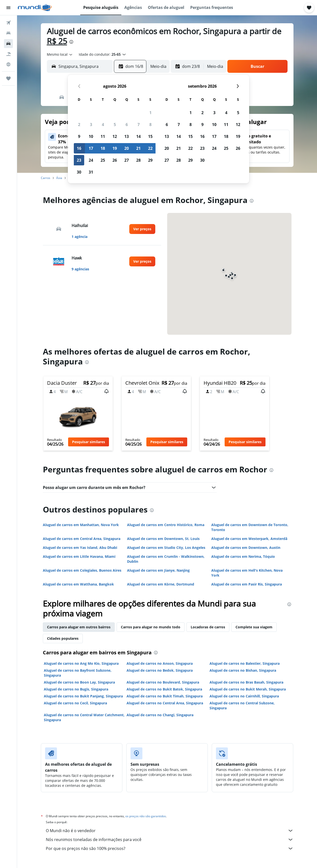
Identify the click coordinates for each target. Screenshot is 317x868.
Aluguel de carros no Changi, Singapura (160, 715)
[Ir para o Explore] (8, 64)
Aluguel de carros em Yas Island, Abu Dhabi (80, 548)
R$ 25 (57, 41)
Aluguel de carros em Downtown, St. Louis (163, 539)
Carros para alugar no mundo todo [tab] (151, 627)
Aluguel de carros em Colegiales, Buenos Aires (82, 570)
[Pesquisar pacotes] (8, 54)
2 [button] (79, 125)
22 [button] (150, 148)
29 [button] (150, 160)
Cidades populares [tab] (63, 638)
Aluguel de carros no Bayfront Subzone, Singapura (78, 673)
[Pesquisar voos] (8, 23)
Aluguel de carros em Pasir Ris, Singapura (247, 584)
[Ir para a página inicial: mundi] (35, 8)
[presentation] (71, 42)
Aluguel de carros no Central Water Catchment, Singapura (84, 717)
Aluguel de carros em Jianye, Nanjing (158, 570)
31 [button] (91, 172)
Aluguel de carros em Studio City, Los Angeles (166, 548)
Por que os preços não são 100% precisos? (170, 848)
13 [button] (127, 136)
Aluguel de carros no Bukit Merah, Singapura (248, 689)
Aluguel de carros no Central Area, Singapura (165, 703)
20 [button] (127, 148)
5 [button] (115, 125)
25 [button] (103, 160)
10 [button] (91, 136)
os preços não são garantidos (146, 816)
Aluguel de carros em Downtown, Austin (246, 548)
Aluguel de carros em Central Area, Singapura (82, 539)
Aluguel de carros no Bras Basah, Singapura (246, 682)
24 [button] (91, 160)
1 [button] (150, 113)
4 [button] (103, 125)
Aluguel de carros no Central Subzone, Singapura (242, 705)
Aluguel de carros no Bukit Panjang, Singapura (83, 696)
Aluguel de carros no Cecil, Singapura (75, 703)
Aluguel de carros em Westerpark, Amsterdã (249, 539)
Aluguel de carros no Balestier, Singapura (245, 663)
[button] (8, 8)
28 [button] (138, 160)
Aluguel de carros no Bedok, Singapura (160, 670)
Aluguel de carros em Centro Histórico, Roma (166, 525)
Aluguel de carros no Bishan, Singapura (243, 670)
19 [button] (115, 148)
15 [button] (150, 136)
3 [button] (91, 125)
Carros (46, 178)
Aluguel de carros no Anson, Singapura (160, 663)
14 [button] (138, 136)
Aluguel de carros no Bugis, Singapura (76, 689)
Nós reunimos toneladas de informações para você (170, 840)
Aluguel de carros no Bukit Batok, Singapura (164, 689)
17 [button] (91, 148)
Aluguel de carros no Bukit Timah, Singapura (165, 696)
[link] (142, 229)
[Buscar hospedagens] (8, 33)
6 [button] (127, 125)
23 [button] (79, 160)
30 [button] (79, 172)
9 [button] (79, 136)
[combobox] (60, 54)
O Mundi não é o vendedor (170, 831)
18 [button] (103, 148)
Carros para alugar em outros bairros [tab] (79, 627)
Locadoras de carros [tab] (208, 627)
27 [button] (127, 160)
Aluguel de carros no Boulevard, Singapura (163, 682)
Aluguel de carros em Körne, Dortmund (161, 584)
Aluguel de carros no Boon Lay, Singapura (79, 682)
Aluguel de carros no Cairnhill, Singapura (244, 696)
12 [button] (115, 136)
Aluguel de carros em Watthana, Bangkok (78, 584)
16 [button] (79, 148)
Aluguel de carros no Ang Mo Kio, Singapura (81, 663)
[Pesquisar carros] (8, 44)
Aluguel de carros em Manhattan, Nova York (81, 525)
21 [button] (138, 148)
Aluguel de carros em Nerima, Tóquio (243, 556)
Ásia (59, 178)
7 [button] (139, 125)
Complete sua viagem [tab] (254, 627)
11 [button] (103, 136)
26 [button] (115, 160)
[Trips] (8, 78)
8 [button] (150, 125)
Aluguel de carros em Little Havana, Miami (79, 556)
